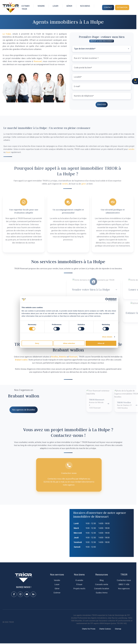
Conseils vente (102, 584)
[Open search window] (133, 7)
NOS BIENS (85, 6)
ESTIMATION (122, 7)
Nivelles (55, 357)
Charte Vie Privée (89, 629)
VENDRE (41, 6)
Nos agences (124, 589)
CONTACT (108, 7)
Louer (57, 584)
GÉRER (69, 6)
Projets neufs (79, 589)
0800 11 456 (124, 584)
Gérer (57, 589)
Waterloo (63, 357)
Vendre (57, 580)
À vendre (79, 580)
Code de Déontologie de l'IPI (119, 615)
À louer (79, 584)
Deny (37, 345)
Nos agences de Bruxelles (24, 410)
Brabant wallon (21, 360)
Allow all (101, 345)
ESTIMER (26, 6)
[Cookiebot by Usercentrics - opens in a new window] (107, 301)
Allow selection (69, 345)
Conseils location (102, 589)
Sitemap (118, 629)
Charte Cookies (105, 629)
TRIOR (124, 575)
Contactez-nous (124, 580)
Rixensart (38, 61)
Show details (107, 339)
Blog (102, 580)
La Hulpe (7, 34)
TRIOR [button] (24, 9)
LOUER (56, 6)
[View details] (14, 594)
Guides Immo (102, 593)
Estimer (57, 593)
